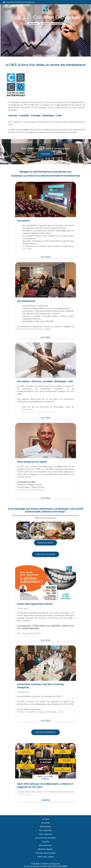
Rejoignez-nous (45, 543)
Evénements (45, 827)
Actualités (46, 823)
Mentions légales (45, 849)
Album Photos (45, 845)
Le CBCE (46, 819)
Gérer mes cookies (45, 857)
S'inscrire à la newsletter (46, 838)
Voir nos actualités (45, 554)
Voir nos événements (45, 732)
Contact (45, 842)
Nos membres (45, 830)
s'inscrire (45, 154)
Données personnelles (46, 853)
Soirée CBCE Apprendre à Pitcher (35, 604)
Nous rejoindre (46, 834)
